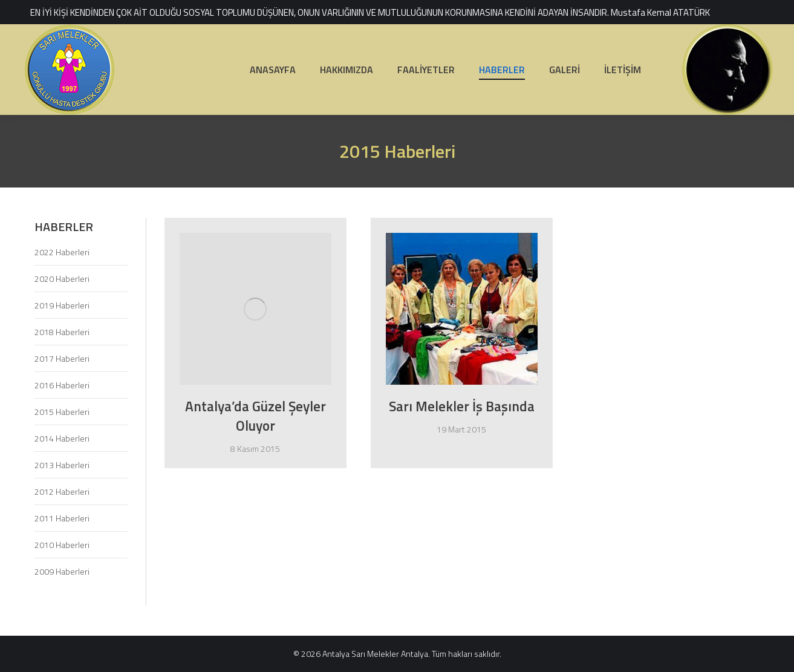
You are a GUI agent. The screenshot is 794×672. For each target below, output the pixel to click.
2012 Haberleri (62, 491)
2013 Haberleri (62, 465)
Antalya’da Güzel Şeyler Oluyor (255, 416)
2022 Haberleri (62, 252)
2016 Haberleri (62, 385)
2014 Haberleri (62, 438)
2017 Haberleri (62, 358)
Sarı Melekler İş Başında (462, 406)
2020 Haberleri (62, 279)
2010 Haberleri (62, 545)
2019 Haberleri (62, 305)
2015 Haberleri (62, 412)
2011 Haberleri (62, 518)
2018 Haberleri (62, 332)
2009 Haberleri (62, 571)
